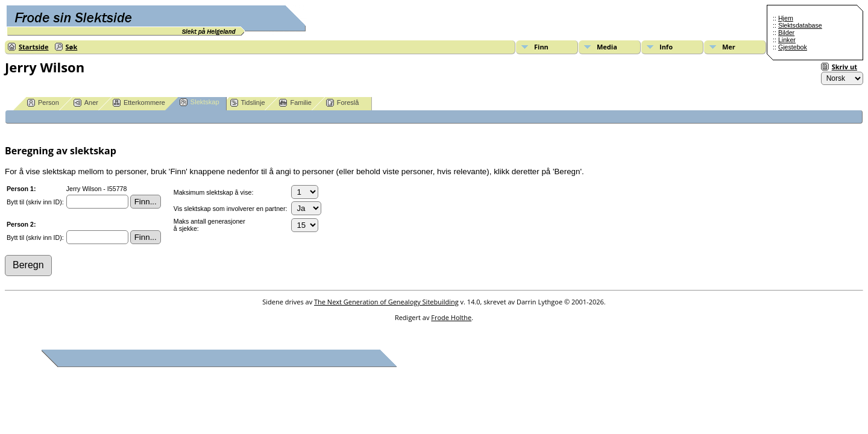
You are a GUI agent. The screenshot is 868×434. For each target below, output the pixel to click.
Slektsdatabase (800, 25)
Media (607, 47)
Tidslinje (248, 103)
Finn (541, 47)
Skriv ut (844, 67)
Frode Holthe (451, 317)
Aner (86, 103)
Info (666, 47)
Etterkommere (139, 103)
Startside (34, 47)
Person (43, 103)
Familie (295, 103)
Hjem (786, 18)
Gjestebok (793, 47)
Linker (787, 40)
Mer (729, 47)
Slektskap (200, 102)
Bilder (786, 33)
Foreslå (343, 103)
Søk (72, 47)
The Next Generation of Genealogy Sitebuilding (386, 302)
